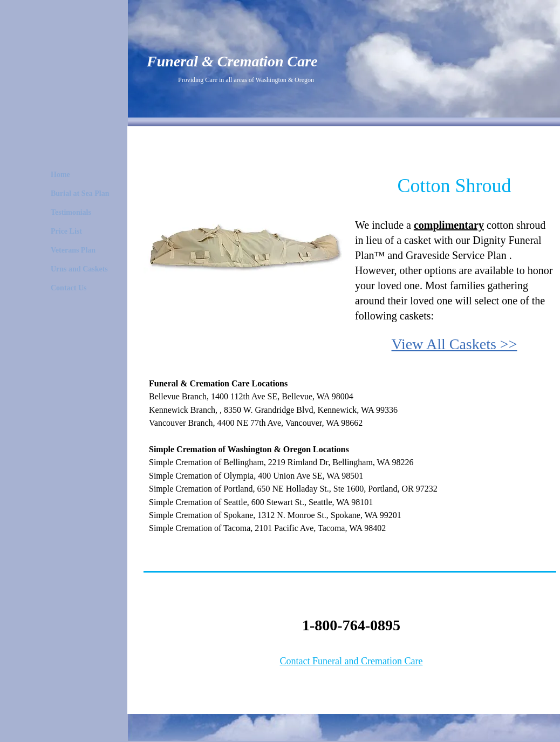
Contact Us (69, 288)
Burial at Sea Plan (80, 193)
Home (60, 175)
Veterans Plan (73, 250)
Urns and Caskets (79, 269)
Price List (66, 231)
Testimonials (71, 212)
